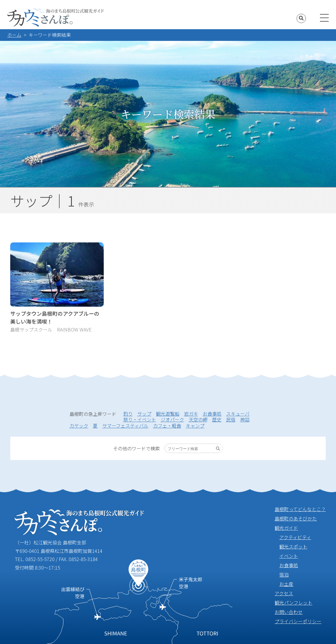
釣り (128, 414)
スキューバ (238, 414)
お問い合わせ (289, 612)
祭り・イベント (140, 419)
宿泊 (284, 574)
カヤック (79, 426)
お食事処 (212, 414)
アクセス (284, 593)
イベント (289, 556)
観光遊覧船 (168, 414)
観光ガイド (286, 528)
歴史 (217, 419)
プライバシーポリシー (298, 621)
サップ (144, 414)
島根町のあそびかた (296, 518)
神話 (245, 419)
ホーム (14, 35)
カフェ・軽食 (167, 426)
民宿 (231, 419)
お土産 (286, 584)
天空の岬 (198, 419)
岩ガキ (191, 414)
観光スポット (293, 546)
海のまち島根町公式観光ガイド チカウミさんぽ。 (56, 18)
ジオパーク (172, 419)
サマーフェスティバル (125, 426)
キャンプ (195, 426)
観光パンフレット (293, 603)
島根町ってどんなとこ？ (300, 509)
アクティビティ (295, 537)
